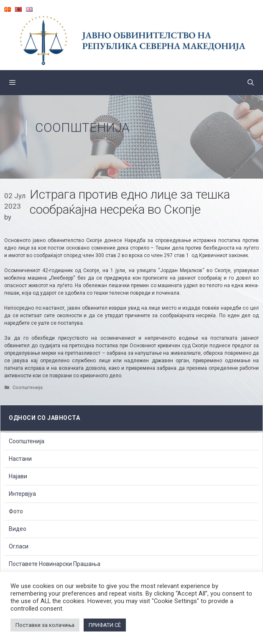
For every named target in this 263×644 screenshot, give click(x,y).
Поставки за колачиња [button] (45, 625)
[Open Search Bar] (251, 83)
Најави (18, 476)
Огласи (19, 546)
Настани (20, 459)
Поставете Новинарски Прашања (55, 564)
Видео (18, 529)
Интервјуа (22, 494)
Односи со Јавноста (44, 418)
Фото (16, 511)
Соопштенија (82, 128)
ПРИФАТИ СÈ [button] (105, 625)
